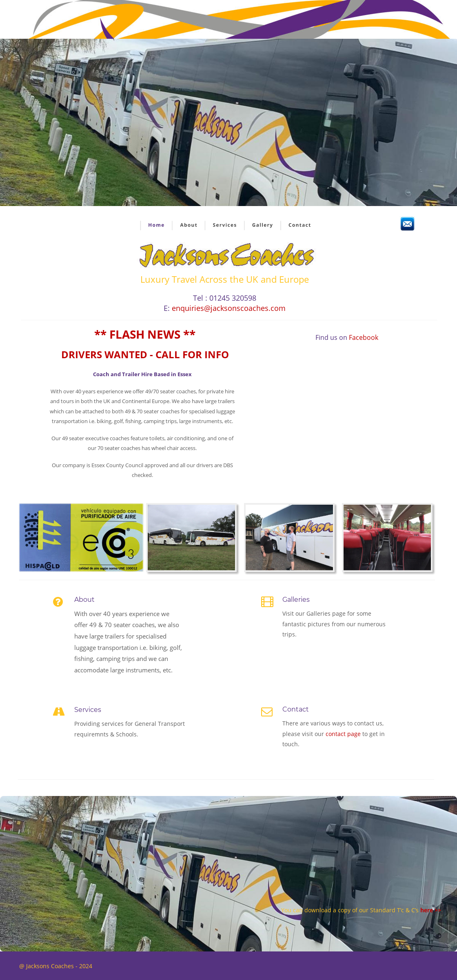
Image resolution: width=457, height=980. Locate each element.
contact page (344, 734)
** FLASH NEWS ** (145, 334)
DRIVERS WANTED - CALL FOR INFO (145, 354)
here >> (431, 910)
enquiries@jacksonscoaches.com (229, 308)
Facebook (364, 337)
